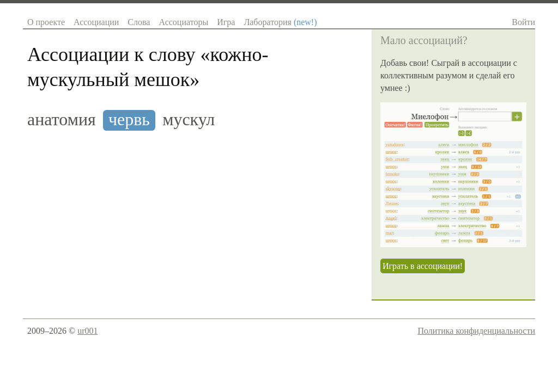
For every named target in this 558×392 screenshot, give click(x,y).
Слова (139, 22)
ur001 (87, 331)
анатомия (62, 120)
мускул (189, 120)
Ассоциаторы (183, 22)
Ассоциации (96, 22)
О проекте (46, 22)
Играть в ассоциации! (423, 266)
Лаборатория (280, 22)
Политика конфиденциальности (476, 331)
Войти (523, 22)
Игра (226, 22)
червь (129, 120)
